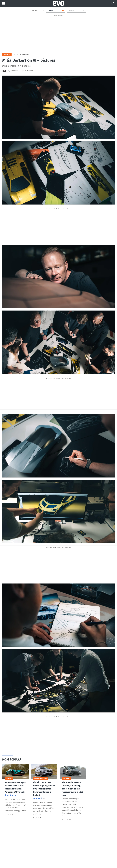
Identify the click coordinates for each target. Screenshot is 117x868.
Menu (3, 4)
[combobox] (48, 11)
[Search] (113, 3)
